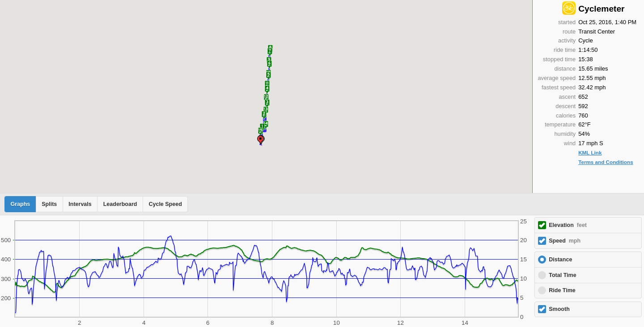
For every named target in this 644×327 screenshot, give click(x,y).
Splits (49, 204)
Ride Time (562, 290)
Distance (560, 260)
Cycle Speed (165, 204)
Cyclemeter (601, 9)
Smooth (559, 309)
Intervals (80, 204)
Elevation (568, 225)
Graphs (21, 204)
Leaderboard (120, 204)
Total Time (562, 275)
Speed (565, 241)
